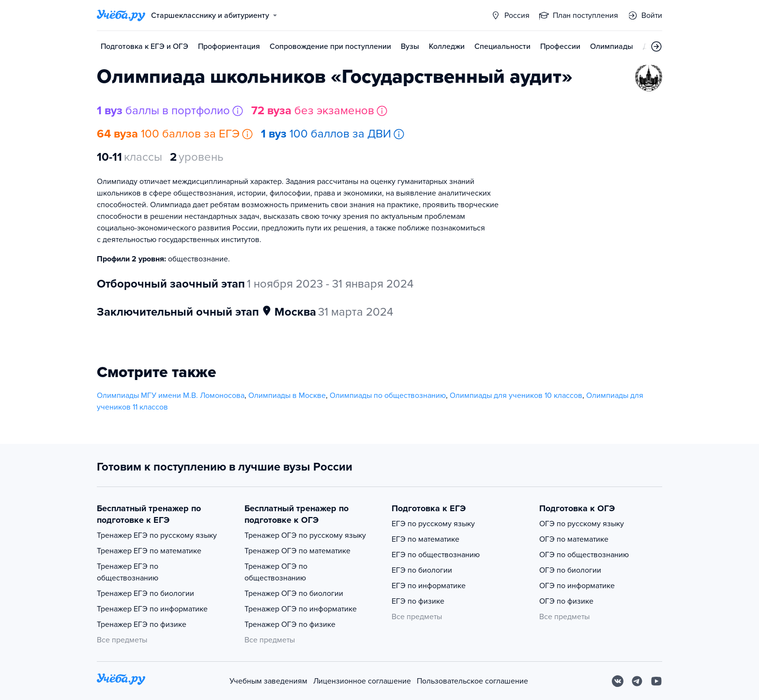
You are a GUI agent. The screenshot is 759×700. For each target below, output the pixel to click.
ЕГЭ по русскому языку (433, 524)
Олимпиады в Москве (287, 396)
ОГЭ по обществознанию (584, 555)
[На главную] (121, 681)
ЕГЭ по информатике (429, 586)
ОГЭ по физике (566, 601)
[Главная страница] (121, 15)
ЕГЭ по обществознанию (436, 555)
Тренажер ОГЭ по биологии (294, 593)
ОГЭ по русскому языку (582, 524)
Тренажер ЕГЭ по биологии (145, 593)
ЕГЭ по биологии (422, 570)
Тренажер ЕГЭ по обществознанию (128, 572)
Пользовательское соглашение (472, 681)
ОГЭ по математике (574, 539)
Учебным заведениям (268, 681)
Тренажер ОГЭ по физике (290, 624)
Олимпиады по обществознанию (388, 396)
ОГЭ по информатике (577, 586)
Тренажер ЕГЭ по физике (142, 624)
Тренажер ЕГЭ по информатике (152, 609)
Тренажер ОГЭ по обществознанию (276, 572)
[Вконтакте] (618, 681)
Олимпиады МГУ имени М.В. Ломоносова (171, 396)
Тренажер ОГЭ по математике (297, 551)
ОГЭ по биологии (570, 570)
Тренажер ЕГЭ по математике (149, 551)
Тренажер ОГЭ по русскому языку (305, 535)
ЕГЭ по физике (418, 601)
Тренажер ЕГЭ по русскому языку (157, 535)
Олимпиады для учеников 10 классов (516, 396)
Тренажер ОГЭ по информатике (301, 609)
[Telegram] (637, 681)
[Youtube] (656, 681)
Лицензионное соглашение (362, 681)
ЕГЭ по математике (425, 539)
